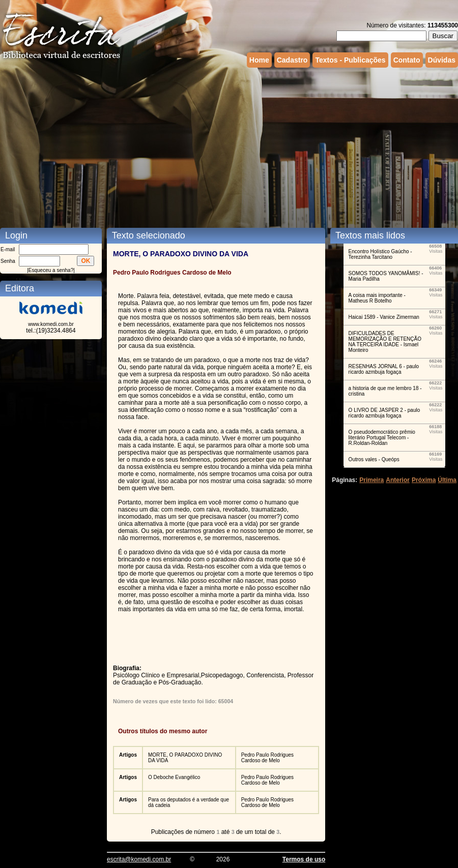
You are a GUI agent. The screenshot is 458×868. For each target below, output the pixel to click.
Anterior (398, 480)
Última (447, 480)
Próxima (424, 480)
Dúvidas (442, 60)
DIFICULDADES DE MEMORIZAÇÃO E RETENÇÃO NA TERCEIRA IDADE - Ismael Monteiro (385, 342)
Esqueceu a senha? (51, 270)
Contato (407, 60)
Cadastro (292, 60)
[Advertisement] (153, 146)
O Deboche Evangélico (174, 777)
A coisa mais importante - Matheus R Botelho (377, 298)
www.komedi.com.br (51, 324)
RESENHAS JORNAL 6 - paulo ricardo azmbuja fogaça (384, 369)
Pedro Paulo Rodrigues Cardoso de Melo (267, 758)
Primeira (371, 480)
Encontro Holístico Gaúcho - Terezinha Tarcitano (380, 254)
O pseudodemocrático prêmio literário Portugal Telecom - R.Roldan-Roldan (382, 438)
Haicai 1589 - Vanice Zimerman (384, 317)
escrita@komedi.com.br (139, 859)
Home (259, 60)
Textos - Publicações (350, 60)
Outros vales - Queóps (374, 459)
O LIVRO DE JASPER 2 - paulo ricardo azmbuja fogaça (384, 413)
